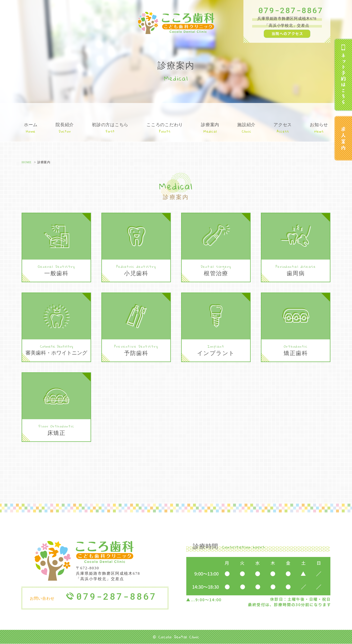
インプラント (216, 350)
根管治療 (216, 270)
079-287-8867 (291, 10)
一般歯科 (56, 270)
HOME (27, 162)
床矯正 (56, 430)
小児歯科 (136, 270)
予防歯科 (136, 350)
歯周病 (296, 270)
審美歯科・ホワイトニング (56, 349)
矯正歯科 (296, 350)
